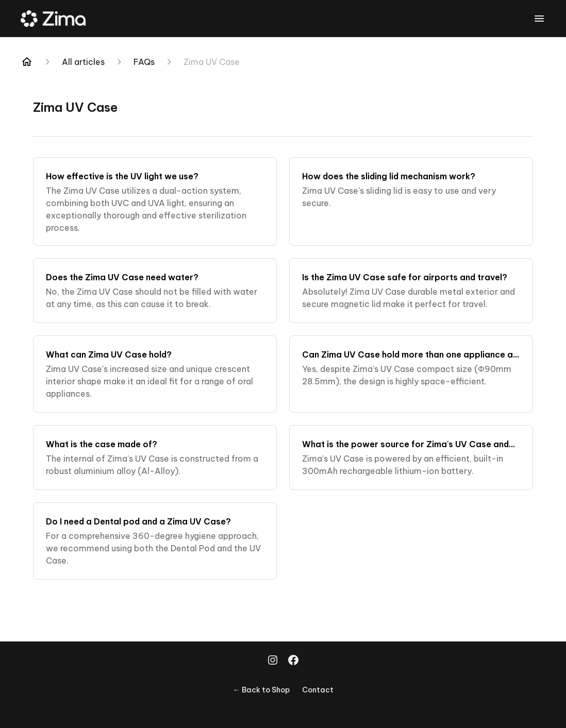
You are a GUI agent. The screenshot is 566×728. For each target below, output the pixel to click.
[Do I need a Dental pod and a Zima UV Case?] (155, 541)
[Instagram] (273, 661)
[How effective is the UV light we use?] (155, 201)
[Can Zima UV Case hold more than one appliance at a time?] (411, 374)
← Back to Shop (261, 690)
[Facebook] (293, 661)
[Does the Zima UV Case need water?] (155, 291)
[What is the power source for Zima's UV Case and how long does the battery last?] (411, 458)
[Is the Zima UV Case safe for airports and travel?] (411, 291)
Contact (318, 690)
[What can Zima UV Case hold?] (155, 374)
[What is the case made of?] (155, 458)
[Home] (27, 62)
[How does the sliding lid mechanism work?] (411, 201)
